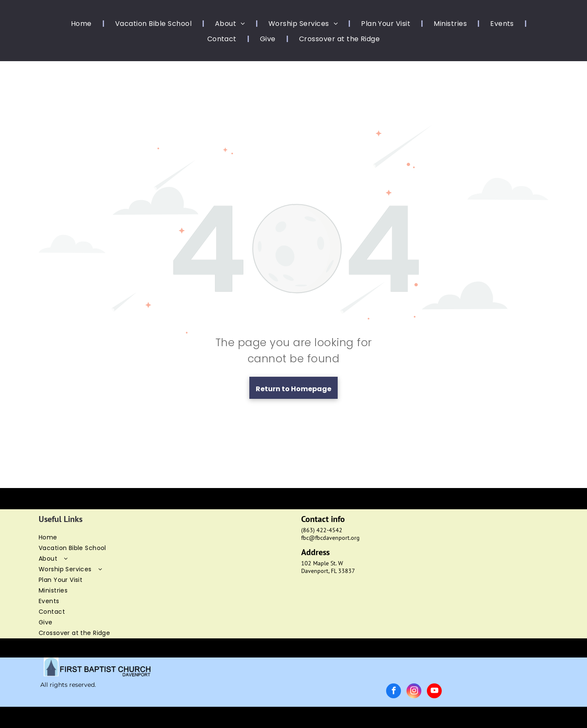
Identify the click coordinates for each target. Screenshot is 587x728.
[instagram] (414, 692)
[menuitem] (82, 24)
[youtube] (434, 692)
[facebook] (394, 692)
